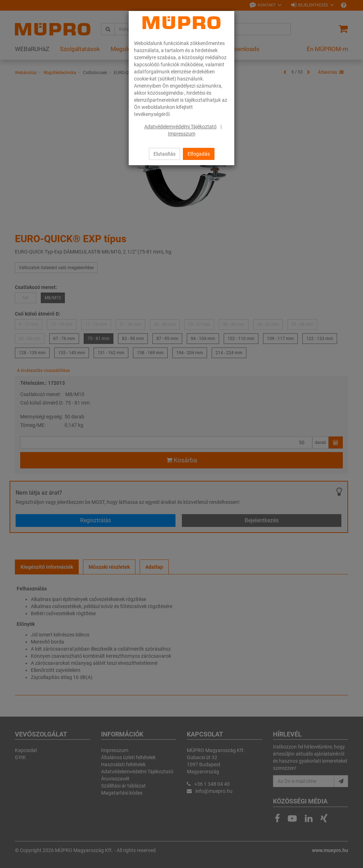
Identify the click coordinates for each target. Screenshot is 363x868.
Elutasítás (164, 154)
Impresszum (182, 134)
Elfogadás (199, 154)
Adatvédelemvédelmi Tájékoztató (180, 127)
